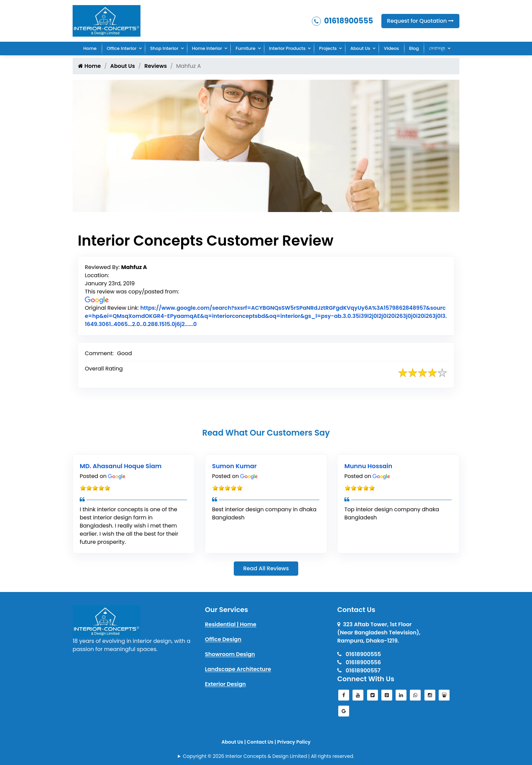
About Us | (234, 742)
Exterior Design (225, 684)
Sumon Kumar (234, 466)
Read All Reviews (266, 568)
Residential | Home (231, 624)
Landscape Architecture (238, 669)
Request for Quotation (420, 21)
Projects (328, 48)
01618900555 (343, 21)
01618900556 (359, 662)
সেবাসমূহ (437, 48)
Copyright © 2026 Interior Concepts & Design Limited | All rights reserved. (269, 756)
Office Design (223, 639)
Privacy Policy (294, 742)
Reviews (155, 66)
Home (90, 48)
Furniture (245, 48)
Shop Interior (164, 48)
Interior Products (287, 48)
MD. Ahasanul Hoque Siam (121, 466)
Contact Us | (262, 742)
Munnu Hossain (368, 466)
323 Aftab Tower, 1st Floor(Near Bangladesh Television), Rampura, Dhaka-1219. (379, 633)
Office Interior (122, 48)
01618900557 (359, 671)
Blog (414, 48)
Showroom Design (230, 654)
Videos (391, 48)
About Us (360, 48)
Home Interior (207, 48)
